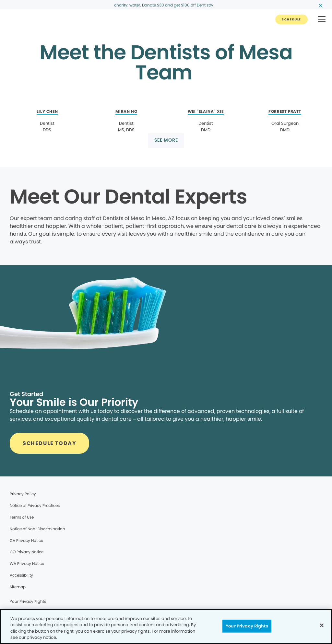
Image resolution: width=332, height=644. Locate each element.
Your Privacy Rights (28, 601)
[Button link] (291, 19)
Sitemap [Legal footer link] (18, 587)
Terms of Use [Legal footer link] (22, 517)
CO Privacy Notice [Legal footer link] (27, 552)
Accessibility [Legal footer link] (21, 575)
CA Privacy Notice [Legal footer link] (26, 540)
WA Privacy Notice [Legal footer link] (27, 563)
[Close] (322, 625)
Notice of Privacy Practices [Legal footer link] (35, 505)
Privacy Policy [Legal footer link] (23, 494)
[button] (322, 20)
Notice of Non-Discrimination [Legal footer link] (37, 529)
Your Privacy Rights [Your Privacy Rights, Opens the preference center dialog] (247, 626)
